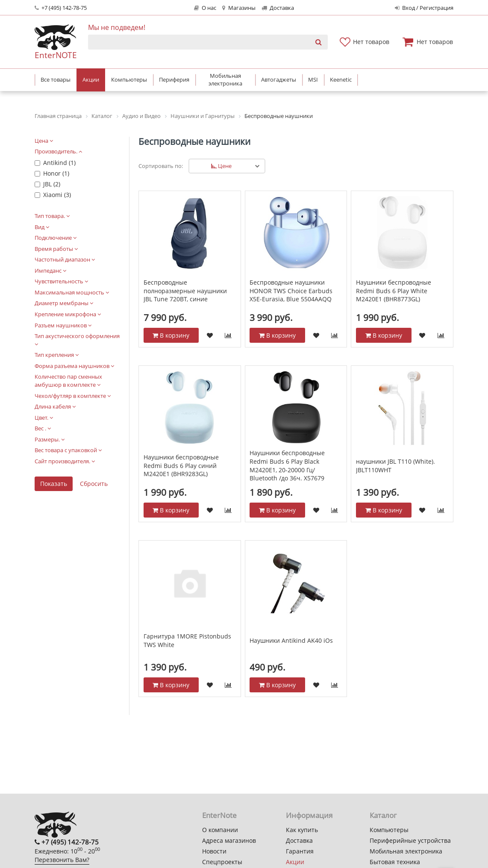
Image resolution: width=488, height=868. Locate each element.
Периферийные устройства (410, 840)
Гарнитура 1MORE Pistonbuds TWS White (187, 640)
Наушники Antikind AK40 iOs (291, 640)
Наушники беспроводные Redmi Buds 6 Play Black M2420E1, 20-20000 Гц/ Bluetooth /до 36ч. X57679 (287, 465)
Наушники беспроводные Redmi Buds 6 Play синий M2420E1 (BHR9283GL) (181, 465)
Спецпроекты (222, 862)
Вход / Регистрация (424, 8)
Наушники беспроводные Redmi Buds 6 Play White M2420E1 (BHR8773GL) (394, 291)
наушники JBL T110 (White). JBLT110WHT (395, 466)
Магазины (239, 8)
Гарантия (300, 851)
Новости (214, 851)
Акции (295, 862)
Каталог (383, 815)
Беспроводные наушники (194, 141)
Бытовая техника (395, 862)
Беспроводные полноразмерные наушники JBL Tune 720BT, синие (185, 291)
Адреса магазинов (229, 840)
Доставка (278, 8)
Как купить (302, 830)
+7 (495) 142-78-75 (61, 8)
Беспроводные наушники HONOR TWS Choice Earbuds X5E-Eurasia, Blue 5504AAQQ (291, 291)
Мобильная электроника (406, 851)
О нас (205, 8)
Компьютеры (389, 830)
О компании (220, 830)
